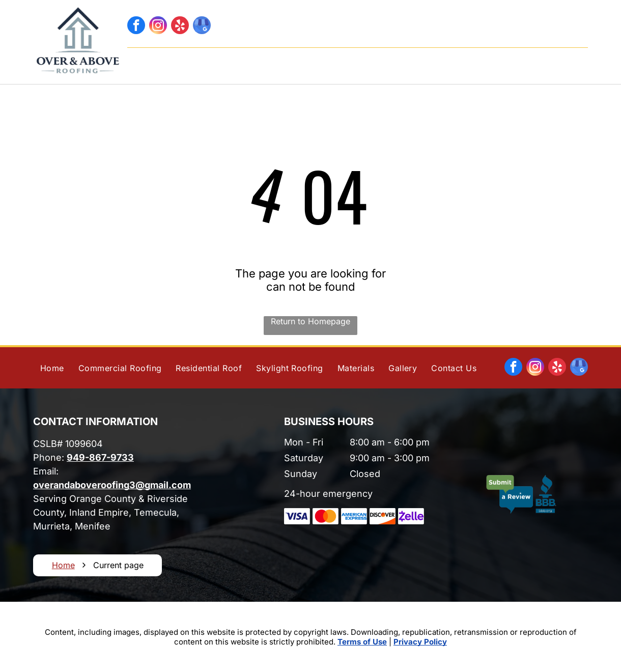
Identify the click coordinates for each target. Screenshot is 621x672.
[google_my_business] (202, 26)
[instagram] (158, 26)
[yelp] (180, 26)
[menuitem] (196, 63)
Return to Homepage (310, 321)
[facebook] (136, 26)
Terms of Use (362, 642)
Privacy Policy (420, 642)
